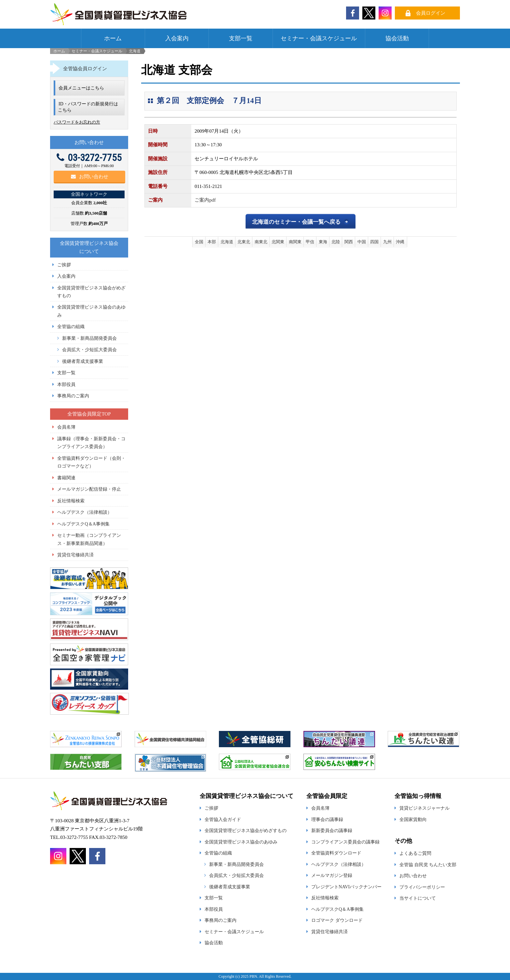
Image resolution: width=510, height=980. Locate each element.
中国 (362, 242)
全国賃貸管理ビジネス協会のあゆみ (241, 842)
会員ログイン (431, 13)
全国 (199, 242)
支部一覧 (241, 38)
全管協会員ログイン (85, 69)
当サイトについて (418, 898)
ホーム (113, 38)
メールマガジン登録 (332, 875)
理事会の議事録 (327, 819)
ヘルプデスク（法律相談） (85, 512)
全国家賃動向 (413, 819)
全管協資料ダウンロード (336, 853)
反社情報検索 (71, 501)
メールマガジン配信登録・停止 (89, 489)
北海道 (227, 242)
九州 (387, 242)
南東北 (261, 242)
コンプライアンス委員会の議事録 (345, 842)
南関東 (295, 242)
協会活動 (397, 38)
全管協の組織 (71, 326)
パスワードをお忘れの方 (77, 122)
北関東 (278, 242)
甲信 (310, 242)
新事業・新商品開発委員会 (89, 338)
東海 (323, 242)
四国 (374, 242)
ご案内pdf (205, 200)
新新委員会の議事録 (332, 830)
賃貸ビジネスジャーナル (424, 808)
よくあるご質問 (415, 853)
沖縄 (400, 242)
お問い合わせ (90, 177)
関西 (349, 242)
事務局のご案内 (73, 396)
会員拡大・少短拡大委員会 (89, 350)
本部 (212, 242)
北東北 (244, 242)
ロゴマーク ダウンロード (337, 920)
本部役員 (66, 384)
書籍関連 (66, 478)
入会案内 (177, 38)
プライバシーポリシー (422, 887)
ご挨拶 (64, 265)
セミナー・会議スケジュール (319, 38)
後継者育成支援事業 (83, 361)
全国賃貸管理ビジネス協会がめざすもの (246, 830)
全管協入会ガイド (223, 819)
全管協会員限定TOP (89, 414)
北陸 (336, 242)
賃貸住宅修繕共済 (75, 555)
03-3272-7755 (89, 158)
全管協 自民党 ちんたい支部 (428, 865)
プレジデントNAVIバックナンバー (346, 887)
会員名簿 (66, 427)
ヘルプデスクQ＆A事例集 (83, 524)
